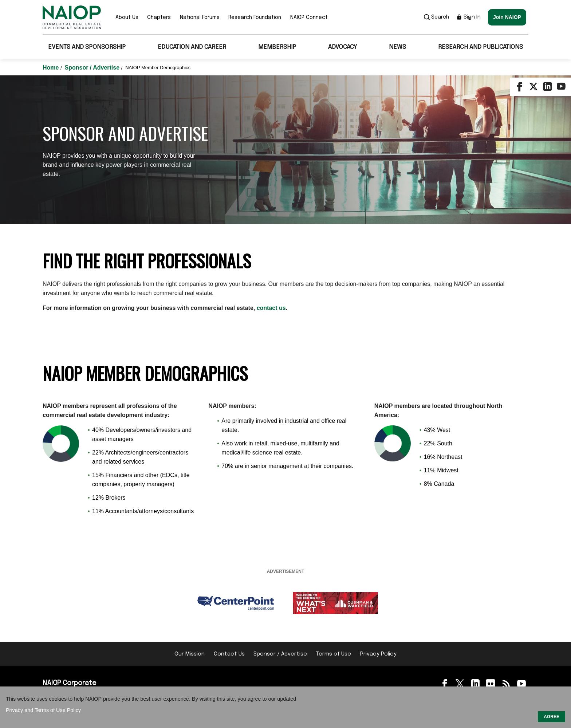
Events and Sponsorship (87, 47)
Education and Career (192, 47)
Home (52, 68)
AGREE (552, 717)
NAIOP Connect (309, 17)
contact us (271, 308)
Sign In (468, 17)
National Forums (200, 17)
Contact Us (229, 654)
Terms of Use (333, 654)
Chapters (159, 17)
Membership (277, 47)
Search (436, 17)
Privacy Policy (378, 654)
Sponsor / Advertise (93, 68)
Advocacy (342, 47)
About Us (127, 17)
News (397, 47)
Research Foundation (255, 17)
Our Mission (190, 654)
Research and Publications (481, 47)
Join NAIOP (507, 17)
